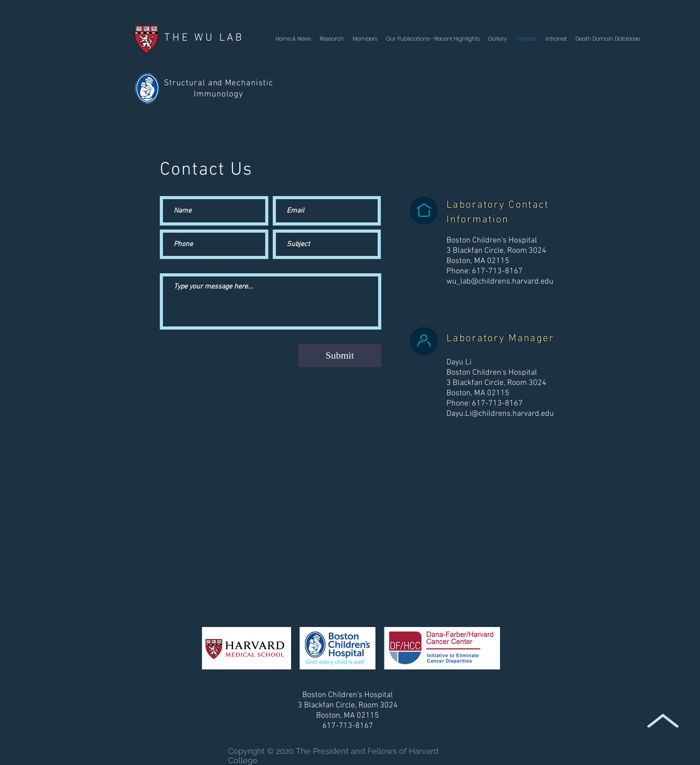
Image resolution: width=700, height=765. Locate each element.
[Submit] (340, 355)
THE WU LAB (204, 38)
